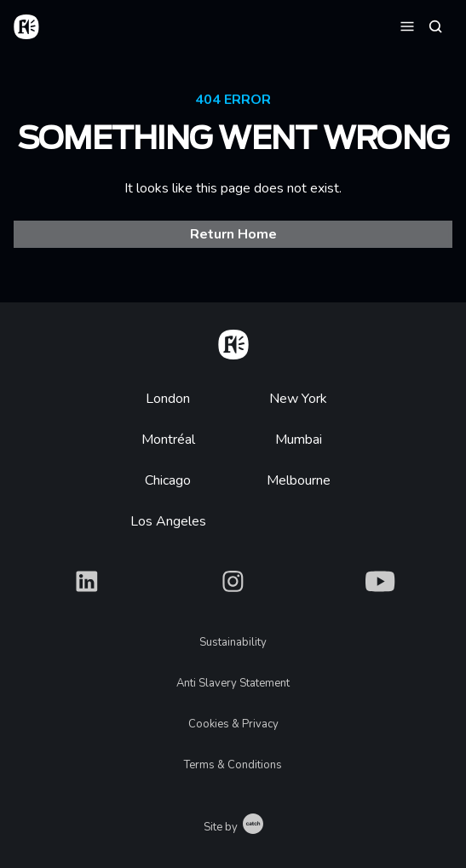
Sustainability (233, 642)
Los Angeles (168, 521)
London (168, 399)
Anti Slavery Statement (233, 683)
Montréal (168, 440)
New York (298, 399)
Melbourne (299, 480)
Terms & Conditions (233, 765)
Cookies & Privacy (233, 724)
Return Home (233, 234)
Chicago (168, 480)
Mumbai (299, 440)
